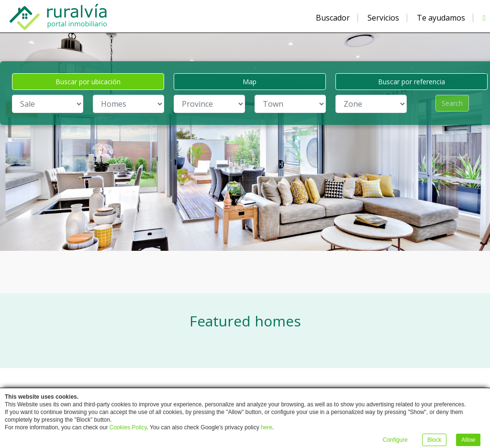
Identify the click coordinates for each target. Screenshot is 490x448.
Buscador (333, 18)
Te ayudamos (441, 18)
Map (250, 82)
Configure (395, 440)
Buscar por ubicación (88, 82)
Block (434, 440)
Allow (468, 440)
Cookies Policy (128, 427)
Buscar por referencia (412, 82)
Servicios (383, 18)
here (267, 427)
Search (452, 103)
